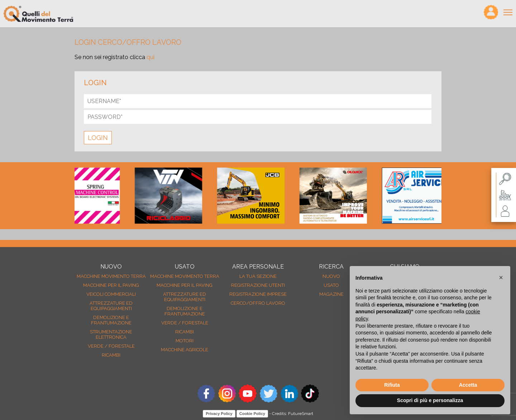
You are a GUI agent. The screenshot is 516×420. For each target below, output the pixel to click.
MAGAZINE (331, 294)
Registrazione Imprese (258, 294)
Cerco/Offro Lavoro (258, 303)
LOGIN (98, 138)
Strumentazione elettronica (111, 334)
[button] (501, 277)
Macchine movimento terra (111, 276)
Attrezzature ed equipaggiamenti (111, 306)
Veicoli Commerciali (111, 294)
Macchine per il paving (111, 285)
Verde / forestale (111, 346)
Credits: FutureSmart (293, 414)
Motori (185, 341)
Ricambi (111, 355)
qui (150, 57)
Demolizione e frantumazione (111, 320)
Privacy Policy (219, 414)
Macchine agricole (185, 350)
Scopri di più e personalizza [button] (430, 400)
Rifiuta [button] (392, 385)
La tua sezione (258, 276)
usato (331, 285)
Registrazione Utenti (258, 285)
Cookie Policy (252, 414)
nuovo (331, 276)
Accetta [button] (468, 385)
